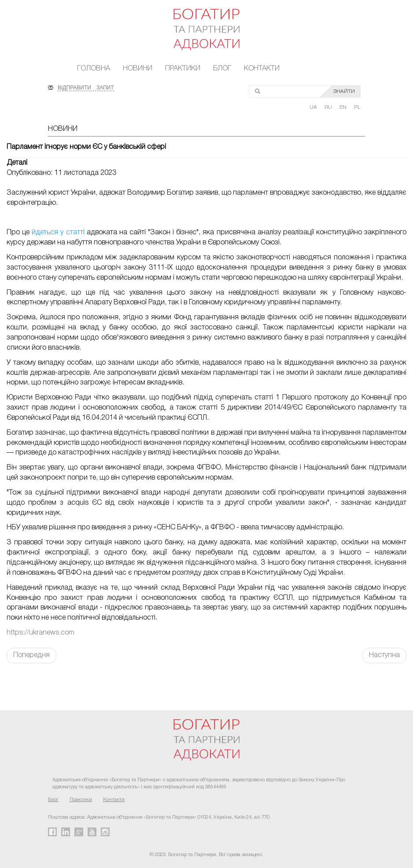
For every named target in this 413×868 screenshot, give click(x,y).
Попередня (31, 655)
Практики (183, 69)
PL (357, 107)
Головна (94, 69)
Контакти (262, 69)
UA (314, 107)
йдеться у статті (58, 233)
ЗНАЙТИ (344, 91)
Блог (222, 69)
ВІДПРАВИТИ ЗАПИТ (86, 87)
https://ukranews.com (41, 633)
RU (329, 107)
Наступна (384, 655)
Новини (138, 69)
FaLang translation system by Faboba (28, 679)
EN (344, 107)
